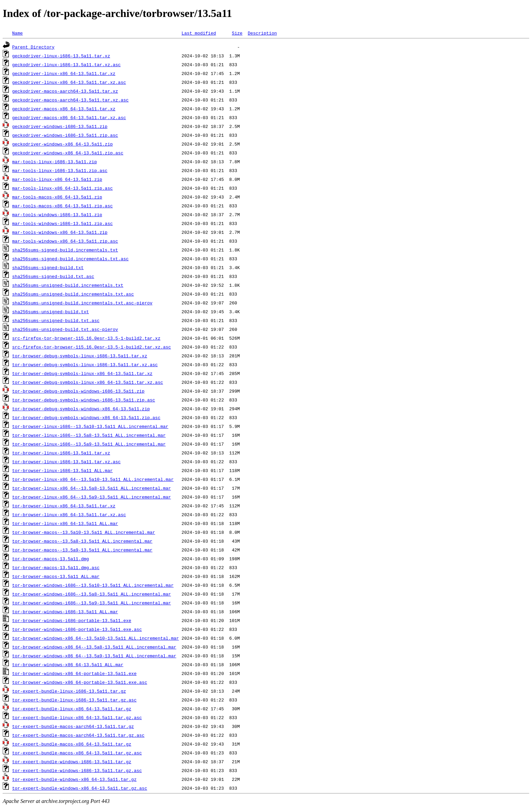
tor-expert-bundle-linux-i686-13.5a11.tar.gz (69, 691)
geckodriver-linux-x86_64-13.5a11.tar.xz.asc (69, 82)
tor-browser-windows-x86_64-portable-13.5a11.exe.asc (80, 682)
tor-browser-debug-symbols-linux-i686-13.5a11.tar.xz (80, 356)
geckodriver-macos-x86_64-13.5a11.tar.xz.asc (69, 117)
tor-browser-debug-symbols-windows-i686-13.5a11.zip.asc (84, 400)
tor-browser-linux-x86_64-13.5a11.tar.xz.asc (69, 514)
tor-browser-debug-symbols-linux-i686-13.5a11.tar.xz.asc (85, 364)
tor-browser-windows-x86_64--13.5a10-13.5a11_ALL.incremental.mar (96, 638)
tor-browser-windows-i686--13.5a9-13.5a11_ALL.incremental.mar (92, 603)
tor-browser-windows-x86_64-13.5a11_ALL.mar (68, 664)
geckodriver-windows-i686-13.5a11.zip (60, 126)
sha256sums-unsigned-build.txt (51, 312)
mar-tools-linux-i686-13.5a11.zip (55, 162)
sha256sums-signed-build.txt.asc (53, 276)
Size (237, 33)
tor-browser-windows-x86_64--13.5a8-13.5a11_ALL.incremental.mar (94, 647)
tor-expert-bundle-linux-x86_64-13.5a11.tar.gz (72, 709)
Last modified (199, 33)
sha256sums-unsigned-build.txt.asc (56, 320)
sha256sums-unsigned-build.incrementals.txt (68, 285)
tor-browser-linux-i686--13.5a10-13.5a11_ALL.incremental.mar (90, 426)
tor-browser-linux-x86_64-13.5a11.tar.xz (64, 506)
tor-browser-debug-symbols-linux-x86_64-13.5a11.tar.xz (82, 373)
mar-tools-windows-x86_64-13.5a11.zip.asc (65, 241)
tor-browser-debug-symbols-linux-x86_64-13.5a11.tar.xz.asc (88, 382)
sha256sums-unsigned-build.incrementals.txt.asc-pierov (82, 303)
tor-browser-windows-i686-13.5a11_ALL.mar (65, 612)
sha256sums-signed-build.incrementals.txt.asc (70, 259)
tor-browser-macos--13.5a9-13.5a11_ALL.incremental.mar (82, 550)
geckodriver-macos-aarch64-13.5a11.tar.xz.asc (70, 100)
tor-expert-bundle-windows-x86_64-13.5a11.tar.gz (74, 779)
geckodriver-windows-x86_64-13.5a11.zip (62, 144)
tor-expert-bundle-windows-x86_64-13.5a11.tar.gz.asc (80, 788)
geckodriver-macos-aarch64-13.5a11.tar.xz (65, 91)
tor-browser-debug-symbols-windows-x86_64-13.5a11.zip (81, 409)
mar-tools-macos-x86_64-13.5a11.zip (57, 197)
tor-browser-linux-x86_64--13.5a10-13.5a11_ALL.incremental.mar (93, 479)
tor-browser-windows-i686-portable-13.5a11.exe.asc (77, 629)
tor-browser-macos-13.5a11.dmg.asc (56, 567)
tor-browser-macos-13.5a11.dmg (51, 559)
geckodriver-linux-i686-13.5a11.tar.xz (61, 56)
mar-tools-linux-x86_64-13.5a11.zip (57, 179)
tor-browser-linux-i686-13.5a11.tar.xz (61, 453)
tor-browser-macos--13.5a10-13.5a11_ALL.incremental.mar (84, 532)
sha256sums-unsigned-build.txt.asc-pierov (65, 329)
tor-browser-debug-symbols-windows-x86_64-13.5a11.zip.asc (86, 417)
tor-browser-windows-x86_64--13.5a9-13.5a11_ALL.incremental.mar (94, 656)
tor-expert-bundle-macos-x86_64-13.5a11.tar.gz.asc (77, 753)
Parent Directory (33, 47)
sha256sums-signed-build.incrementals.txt (65, 250)
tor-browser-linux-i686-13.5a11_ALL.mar (62, 470)
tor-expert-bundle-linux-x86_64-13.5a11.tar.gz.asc (77, 717)
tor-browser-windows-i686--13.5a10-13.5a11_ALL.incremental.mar (93, 585)
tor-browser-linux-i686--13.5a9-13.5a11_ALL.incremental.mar (89, 444)
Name (17, 33)
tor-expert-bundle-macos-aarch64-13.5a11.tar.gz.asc (78, 735)
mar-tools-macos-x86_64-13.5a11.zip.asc (62, 206)
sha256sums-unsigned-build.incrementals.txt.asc (73, 294)
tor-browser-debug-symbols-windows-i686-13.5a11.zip (78, 391)
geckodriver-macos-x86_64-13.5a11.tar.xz (64, 109)
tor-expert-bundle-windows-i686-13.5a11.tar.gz (72, 762)
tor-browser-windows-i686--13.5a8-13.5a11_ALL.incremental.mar (92, 594)
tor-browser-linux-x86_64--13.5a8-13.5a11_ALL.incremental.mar (92, 488)
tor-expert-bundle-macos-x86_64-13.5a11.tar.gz (72, 744)
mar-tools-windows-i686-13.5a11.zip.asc (62, 223)
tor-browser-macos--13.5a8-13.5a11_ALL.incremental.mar (82, 541)
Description (262, 33)
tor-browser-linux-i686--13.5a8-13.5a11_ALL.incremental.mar (89, 435)
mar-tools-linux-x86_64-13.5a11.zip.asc (62, 188)
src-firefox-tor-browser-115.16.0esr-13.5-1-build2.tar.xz (86, 338)
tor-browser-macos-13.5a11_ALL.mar (56, 576)
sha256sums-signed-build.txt (48, 267)
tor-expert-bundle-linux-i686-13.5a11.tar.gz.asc (74, 700)
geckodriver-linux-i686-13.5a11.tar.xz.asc (66, 64)
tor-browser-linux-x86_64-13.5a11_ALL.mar (65, 523)
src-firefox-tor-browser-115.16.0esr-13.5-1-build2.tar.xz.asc (92, 347)
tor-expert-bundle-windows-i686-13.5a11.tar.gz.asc (77, 770)
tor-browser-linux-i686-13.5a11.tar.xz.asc (66, 462)
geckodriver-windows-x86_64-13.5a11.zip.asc (68, 153)
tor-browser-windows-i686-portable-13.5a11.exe (72, 620)
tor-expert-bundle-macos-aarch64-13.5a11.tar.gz (73, 726)
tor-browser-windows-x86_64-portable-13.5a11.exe (74, 673)
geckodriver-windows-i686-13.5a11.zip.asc (65, 135)
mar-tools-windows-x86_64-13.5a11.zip (60, 232)
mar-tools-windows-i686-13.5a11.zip (57, 214)
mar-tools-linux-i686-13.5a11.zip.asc (60, 170)
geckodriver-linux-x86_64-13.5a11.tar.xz (64, 73)
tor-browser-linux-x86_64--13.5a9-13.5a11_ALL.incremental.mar (92, 497)
